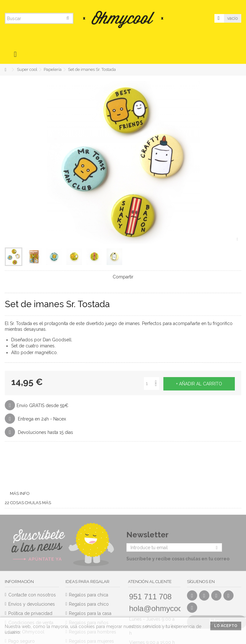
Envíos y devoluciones (32, 604)
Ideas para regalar (87, 582)
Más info (20, 493)
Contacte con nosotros (32, 595)
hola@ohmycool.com (165, 608)
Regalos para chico (89, 604)
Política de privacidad (30, 613)
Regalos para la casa (90, 613)
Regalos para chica (89, 595)
